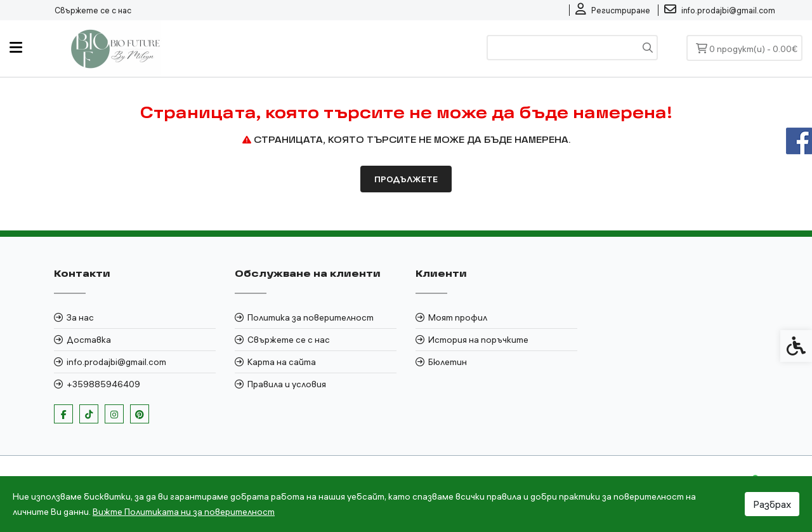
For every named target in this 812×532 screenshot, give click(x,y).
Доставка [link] (89, 340)
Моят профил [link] (458, 317)
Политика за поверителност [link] (311, 317)
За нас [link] (80, 317)
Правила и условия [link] (287, 384)
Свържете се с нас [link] (93, 10)
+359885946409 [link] (103, 384)
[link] (613, 10)
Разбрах (772, 504)
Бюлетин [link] (448, 362)
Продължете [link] (406, 179)
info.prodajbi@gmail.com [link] (116, 362)
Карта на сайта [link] (282, 362)
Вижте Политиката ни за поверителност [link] (184, 512)
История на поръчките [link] (478, 340)
